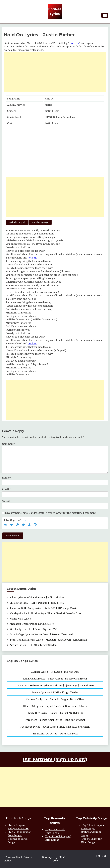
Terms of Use (13, 857)
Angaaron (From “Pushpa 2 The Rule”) (32, 624)
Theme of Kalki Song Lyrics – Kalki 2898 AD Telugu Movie (43, 608)
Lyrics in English (17, 222)
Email (7, 489)
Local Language (40, 222)
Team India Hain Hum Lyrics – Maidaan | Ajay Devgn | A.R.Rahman (48, 640)
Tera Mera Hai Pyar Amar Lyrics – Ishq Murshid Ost (55, 720)
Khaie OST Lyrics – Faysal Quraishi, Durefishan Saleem (55, 706)
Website (7, 501)
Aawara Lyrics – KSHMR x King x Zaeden (33, 645)
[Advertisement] (55, 72)
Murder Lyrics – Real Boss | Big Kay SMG (33, 629)
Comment (9, 444)
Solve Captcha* (16, 520)
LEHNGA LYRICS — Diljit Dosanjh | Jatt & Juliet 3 (37, 603)
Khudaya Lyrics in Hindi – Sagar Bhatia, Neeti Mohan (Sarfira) (45, 613)
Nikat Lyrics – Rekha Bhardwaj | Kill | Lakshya (37, 597)
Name (6, 478)
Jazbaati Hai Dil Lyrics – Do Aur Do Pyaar (55, 734)
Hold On (74, 43)
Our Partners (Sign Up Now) (55, 759)
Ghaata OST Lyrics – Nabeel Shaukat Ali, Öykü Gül (55, 713)
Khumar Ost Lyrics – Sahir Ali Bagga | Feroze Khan (55, 699)
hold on (32, 258)
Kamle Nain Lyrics (20, 619)
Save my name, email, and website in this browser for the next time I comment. (51, 513)
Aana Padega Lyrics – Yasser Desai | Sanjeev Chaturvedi (42, 634)
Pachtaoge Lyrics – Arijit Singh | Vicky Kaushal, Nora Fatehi (55, 727)
